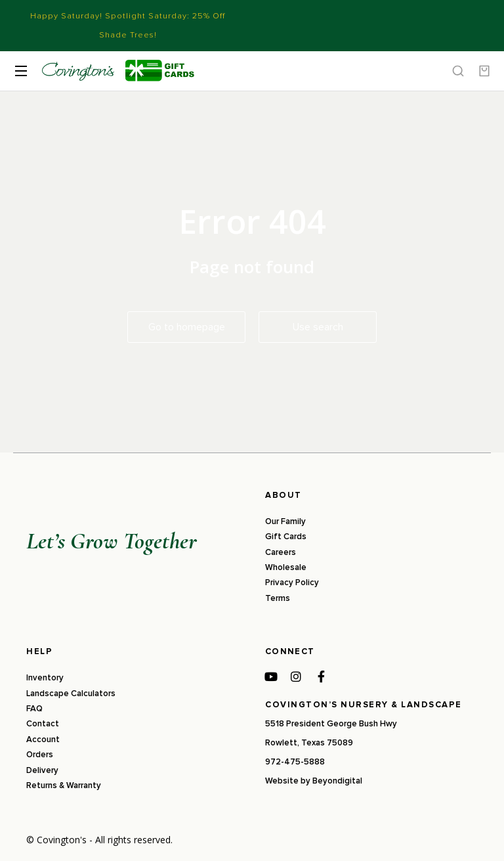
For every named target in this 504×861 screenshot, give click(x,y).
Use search (318, 327)
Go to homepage (187, 327)
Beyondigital (337, 781)
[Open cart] (484, 71)
